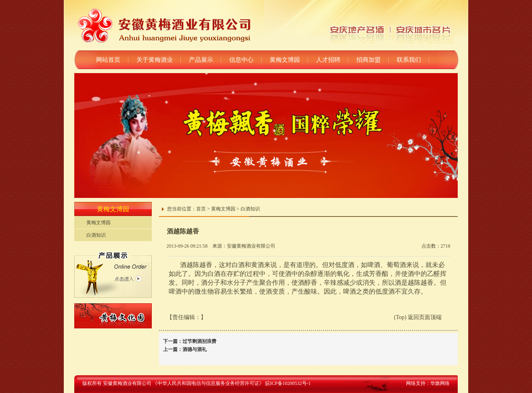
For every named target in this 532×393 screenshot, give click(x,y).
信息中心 (241, 60)
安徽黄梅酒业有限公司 (251, 246)
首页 (201, 209)
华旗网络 (440, 383)
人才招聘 (328, 60)
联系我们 (409, 60)
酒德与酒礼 (195, 349)
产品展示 (201, 60)
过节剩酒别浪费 (199, 341)
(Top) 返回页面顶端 (418, 317)
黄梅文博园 (285, 60)
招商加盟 (369, 60)
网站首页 (108, 60)
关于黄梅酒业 (155, 60)
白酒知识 (96, 235)
